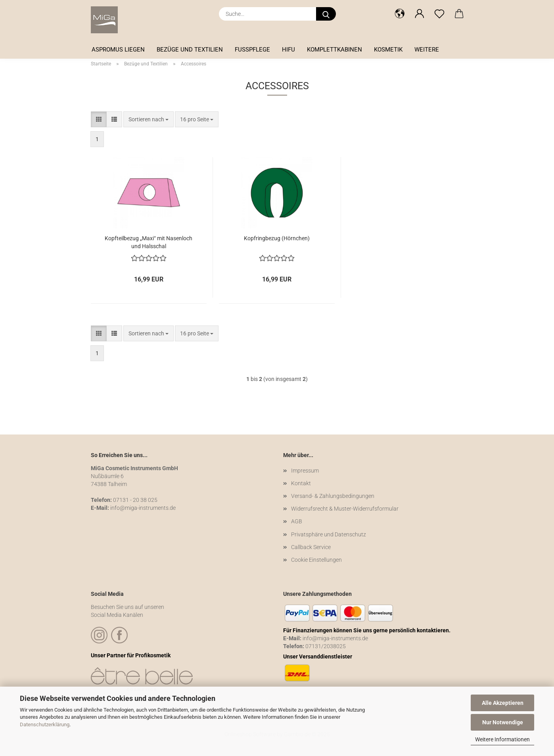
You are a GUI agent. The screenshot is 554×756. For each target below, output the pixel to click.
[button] (400, 14)
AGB (297, 521)
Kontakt (301, 483)
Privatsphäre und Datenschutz (329, 534)
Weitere (427, 50)
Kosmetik (388, 50)
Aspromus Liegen (118, 50)
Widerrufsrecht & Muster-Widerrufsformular (345, 509)
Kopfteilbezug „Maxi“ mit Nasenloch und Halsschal (149, 242)
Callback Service (311, 547)
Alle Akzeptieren (503, 703)
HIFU (289, 50)
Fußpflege (252, 50)
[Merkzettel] (439, 14)
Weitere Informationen (502, 739)
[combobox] (149, 119)
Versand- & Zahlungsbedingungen (333, 496)
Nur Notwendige (503, 722)
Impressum (305, 471)
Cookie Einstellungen (316, 560)
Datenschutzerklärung (45, 724)
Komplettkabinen (335, 50)
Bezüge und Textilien (190, 50)
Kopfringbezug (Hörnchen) (277, 238)
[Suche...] (326, 14)
